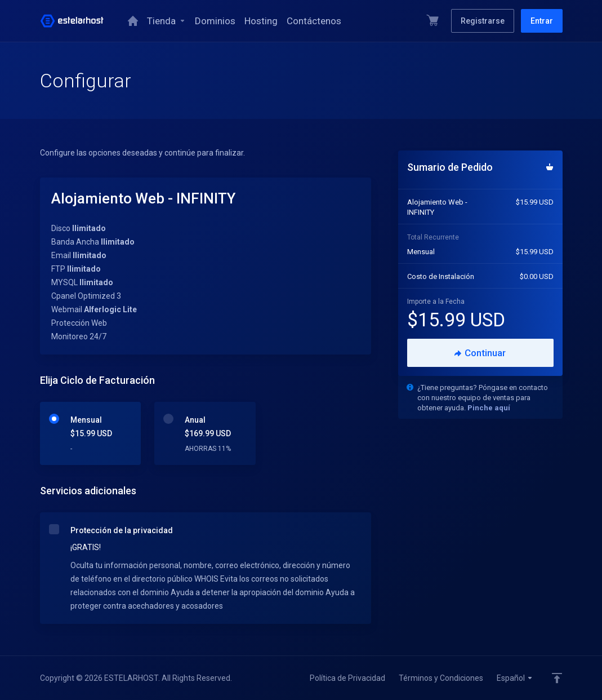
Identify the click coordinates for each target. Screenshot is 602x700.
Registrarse (483, 21)
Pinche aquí (489, 408)
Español (515, 678)
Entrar (542, 21)
